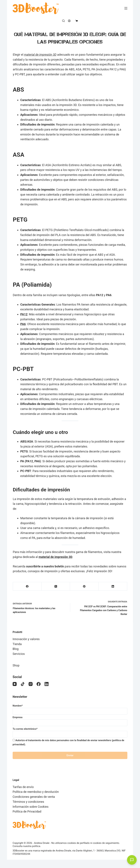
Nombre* (70, 708)
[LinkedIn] (113, 586)
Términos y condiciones (28, 802)
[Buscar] (63, 21)
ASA (19, 155)
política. (36, 846)
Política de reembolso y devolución (36, 792)
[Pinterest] (84, 586)
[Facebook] (27, 586)
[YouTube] (15, 684)
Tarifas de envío (23, 787)
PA (17, 285)
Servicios (19, 654)
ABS (18, 90)
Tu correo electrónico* (70, 732)
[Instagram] (31, 684)
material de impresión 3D (40, 55)
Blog (16, 649)
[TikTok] (23, 684)
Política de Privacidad (27, 811)
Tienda (17, 644)
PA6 (23, 324)
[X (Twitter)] (56, 586)
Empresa (70, 720)
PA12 (24, 314)
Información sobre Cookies (31, 807)
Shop (16, 665)
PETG (20, 220)
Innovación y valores (26, 639)
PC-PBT (23, 369)
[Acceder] (69, 21)
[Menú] (126, 8)
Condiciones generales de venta (34, 797)
